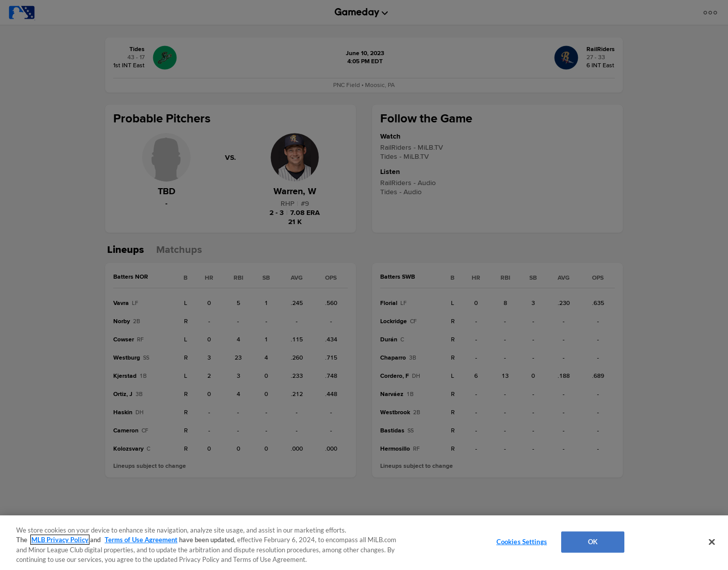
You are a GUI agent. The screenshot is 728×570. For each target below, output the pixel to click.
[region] (364, 543)
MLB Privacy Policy (60, 540)
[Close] (712, 542)
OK (593, 542)
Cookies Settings (522, 542)
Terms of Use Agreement (141, 540)
